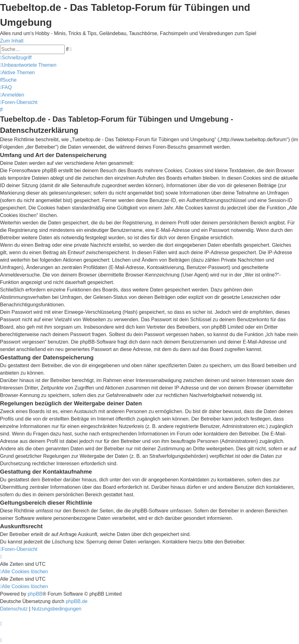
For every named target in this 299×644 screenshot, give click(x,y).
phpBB (35, 594)
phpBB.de (77, 601)
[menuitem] (28, 65)
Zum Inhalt (12, 41)
